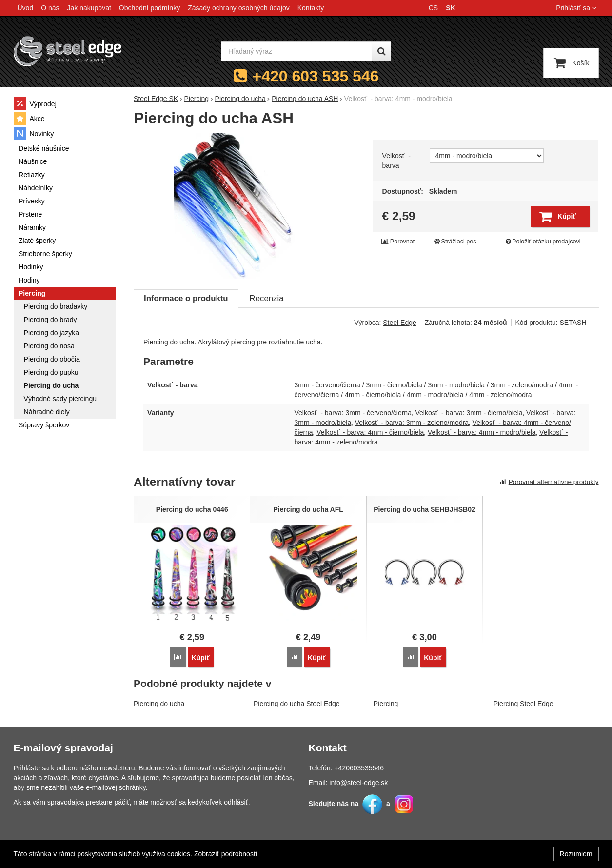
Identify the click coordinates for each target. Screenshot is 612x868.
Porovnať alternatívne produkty (549, 482)
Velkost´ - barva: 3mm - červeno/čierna (353, 413)
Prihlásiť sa (577, 8)
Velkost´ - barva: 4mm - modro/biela (482, 432)
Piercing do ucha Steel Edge (297, 704)
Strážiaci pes (455, 242)
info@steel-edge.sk (358, 783)
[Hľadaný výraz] (296, 51)
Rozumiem (576, 854)
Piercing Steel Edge (523, 704)
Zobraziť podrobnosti (226, 854)
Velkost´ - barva (396, 161)
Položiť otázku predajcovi (542, 242)
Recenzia (267, 298)
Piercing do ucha (159, 704)
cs (433, 8)
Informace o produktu (186, 298)
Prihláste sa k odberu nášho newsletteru (74, 768)
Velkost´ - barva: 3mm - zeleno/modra (412, 423)
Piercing (386, 704)
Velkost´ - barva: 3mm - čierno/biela (469, 413)
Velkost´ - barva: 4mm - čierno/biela (370, 432)
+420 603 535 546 (316, 76)
